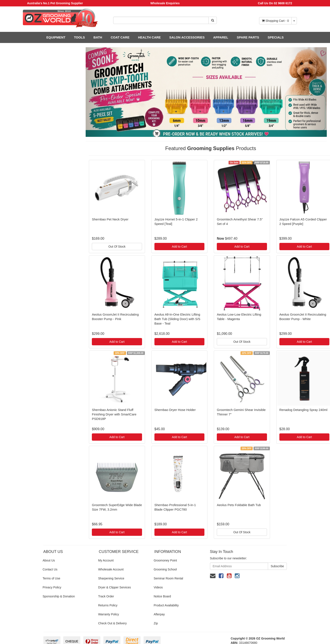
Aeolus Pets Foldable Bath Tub (239, 505)
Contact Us (50, 569)
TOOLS (79, 37)
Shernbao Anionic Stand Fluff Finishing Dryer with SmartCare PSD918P (114, 414)
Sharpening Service (111, 578)
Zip (156, 623)
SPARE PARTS (248, 37)
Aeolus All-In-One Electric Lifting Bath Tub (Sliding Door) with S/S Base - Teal (177, 319)
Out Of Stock (117, 247)
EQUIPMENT (56, 37)
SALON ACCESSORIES (187, 37)
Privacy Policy (52, 587)
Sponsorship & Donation (59, 596)
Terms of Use (51, 578)
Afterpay (159, 614)
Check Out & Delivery (112, 623)
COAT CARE (120, 37)
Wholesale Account (111, 569)
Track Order (106, 596)
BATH (98, 37)
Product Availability (166, 605)
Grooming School (165, 569)
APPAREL (221, 37)
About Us (49, 560)
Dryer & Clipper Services (114, 587)
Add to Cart (180, 247)
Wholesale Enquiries (165, 3)
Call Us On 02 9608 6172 (275, 3)
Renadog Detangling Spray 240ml (303, 410)
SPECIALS (276, 37)
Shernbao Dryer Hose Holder (175, 410)
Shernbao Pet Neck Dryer (110, 219)
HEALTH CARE (149, 37)
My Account (106, 560)
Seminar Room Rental (168, 578)
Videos (158, 587)
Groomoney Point (165, 560)
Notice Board (162, 596)
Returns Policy (108, 605)
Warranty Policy (109, 614)
